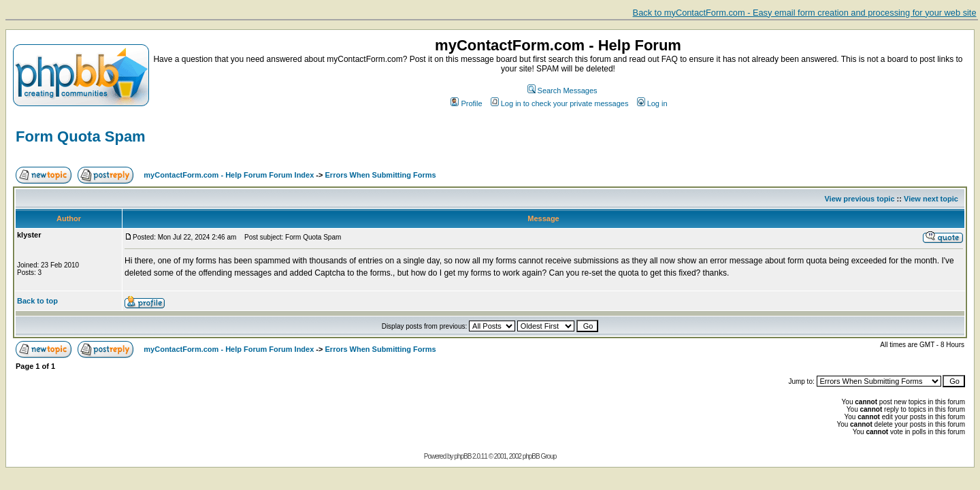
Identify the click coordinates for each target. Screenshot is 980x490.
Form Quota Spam (81, 136)
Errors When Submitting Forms (381, 175)
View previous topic (859, 199)
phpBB (462, 456)
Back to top (37, 301)
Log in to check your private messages (560, 103)
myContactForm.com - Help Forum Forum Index (229, 175)
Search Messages (562, 91)
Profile (466, 103)
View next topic (931, 199)
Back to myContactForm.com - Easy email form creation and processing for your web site (805, 13)
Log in (652, 103)
